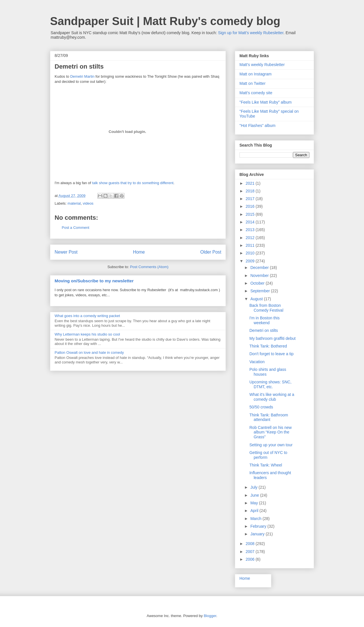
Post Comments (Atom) (149, 267)
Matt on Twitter (253, 83)
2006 (251, 559)
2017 (251, 199)
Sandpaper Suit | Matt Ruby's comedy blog (165, 21)
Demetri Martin (82, 76)
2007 (251, 552)
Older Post (211, 252)
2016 (251, 206)
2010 (251, 253)
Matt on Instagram (256, 74)
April (255, 511)
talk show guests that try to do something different (133, 183)
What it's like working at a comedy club (272, 397)
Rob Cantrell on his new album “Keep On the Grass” (271, 432)
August (257, 299)
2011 (251, 245)
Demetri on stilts (264, 330)
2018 (251, 191)
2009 (251, 261)
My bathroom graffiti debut (272, 338)
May (255, 503)
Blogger (210, 616)
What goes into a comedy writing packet (87, 316)
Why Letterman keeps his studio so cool (87, 334)
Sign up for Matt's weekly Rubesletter (251, 33)
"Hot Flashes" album (258, 126)
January (258, 534)
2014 (251, 222)
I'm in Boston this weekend (264, 320)
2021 (251, 183)
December (260, 268)
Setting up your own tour (271, 445)
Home (139, 252)
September (260, 291)
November (260, 276)
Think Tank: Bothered (268, 346)
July (254, 487)
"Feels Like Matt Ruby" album (265, 102)
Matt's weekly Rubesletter (262, 65)
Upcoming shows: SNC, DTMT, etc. (270, 384)
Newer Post (66, 252)
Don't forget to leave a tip (271, 354)
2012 (251, 238)
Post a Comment (76, 228)
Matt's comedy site (256, 93)
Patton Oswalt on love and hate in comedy (89, 352)
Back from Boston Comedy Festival (266, 308)
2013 (251, 230)
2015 (251, 214)
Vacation (257, 362)
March (256, 519)
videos (88, 203)
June (255, 495)
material (74, 203)
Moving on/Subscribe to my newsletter (94, 281)
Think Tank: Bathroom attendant (269, 417)
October (258, 283)
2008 (251, 544)
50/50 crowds (261, 407)
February (259, 526)
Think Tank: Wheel (266, 465)
